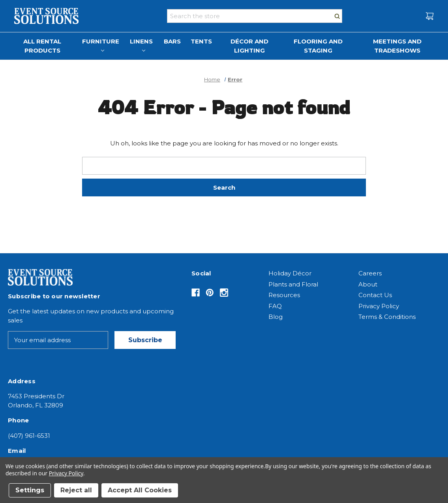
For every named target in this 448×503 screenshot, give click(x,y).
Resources (284, 295)
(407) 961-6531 (29, 436)
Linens (141, 45)
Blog (276, 317)
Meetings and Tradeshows (397, 46)
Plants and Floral (293, 284)
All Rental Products (42, 46)
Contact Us (375, 295)
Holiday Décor (290, 273)
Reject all (76, 490)
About (368, 284)
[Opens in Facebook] (196, 293)
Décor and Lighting (249, 46)
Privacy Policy (379, 306)
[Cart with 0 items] (430, 16)
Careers (370, 273)
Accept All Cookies (140, 490)
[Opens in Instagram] (224, 293)
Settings (30, 490)
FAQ (275, 306)
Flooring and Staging (318, 46)
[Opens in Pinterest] (210, 293)
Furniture (101, 45)
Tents (201, 41)
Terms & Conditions (387, 317)
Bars (172, 41)
